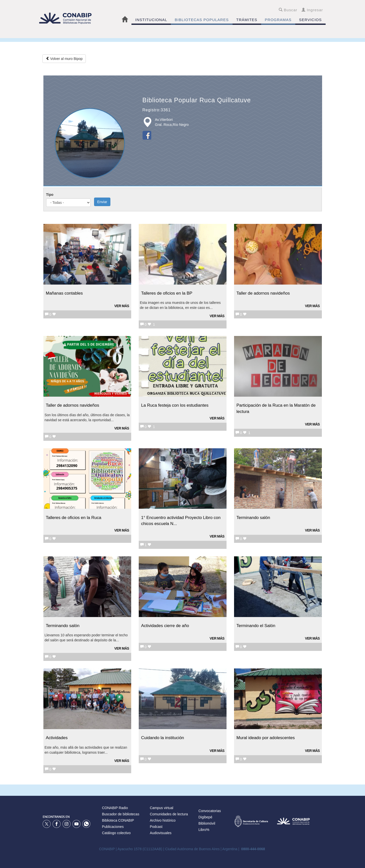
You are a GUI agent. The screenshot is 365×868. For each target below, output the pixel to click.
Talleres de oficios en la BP (167, 293)
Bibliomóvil (207, 823)
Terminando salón (253, 518)
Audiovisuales (161, 833)
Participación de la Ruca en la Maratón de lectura (276, 408)
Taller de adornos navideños (263, 293)
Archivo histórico (163, 820)
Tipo (50, 195)
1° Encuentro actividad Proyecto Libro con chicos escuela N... (181, 521)
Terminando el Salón (256, 626)
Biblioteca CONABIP (118, 820)
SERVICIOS (310, 20)
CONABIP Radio (115, 808)
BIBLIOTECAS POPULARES (202, 20)
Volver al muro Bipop (64, 59)
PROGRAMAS (278, 20)
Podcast (156, 827)
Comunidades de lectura (169, 814)
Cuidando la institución (163, 738)
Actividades (57, 738)
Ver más (122, 306)
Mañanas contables (64, 293)
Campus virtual (161, 808)
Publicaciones (113, 827)
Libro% (204, 830)
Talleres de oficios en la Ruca (74, 518)
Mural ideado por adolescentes (266, 738)
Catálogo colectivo (116, 833)
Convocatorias (210, 811)
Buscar (288, 10)
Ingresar (312, 10)
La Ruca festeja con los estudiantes (175, 405)
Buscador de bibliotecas (121, 814)
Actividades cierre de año (165, 626)
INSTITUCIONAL (151, 20)
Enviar (102, 202)
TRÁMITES (247, 20)
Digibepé (205, 817)
